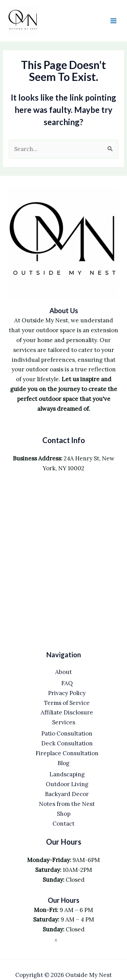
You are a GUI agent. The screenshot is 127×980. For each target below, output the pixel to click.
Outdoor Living (67, 784)
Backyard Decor (67, 794)
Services (64, 722)
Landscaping (67, 774)
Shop (64, 814)
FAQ (67, 683)
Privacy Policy (67, 693)
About (63, 672)
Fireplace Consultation (67, 753)
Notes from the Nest (67, 804)
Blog (63, 763)
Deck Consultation (67, 743)
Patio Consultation (67, 733)
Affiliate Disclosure (67, 712)
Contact (63, 824)
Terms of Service (67, 703)
